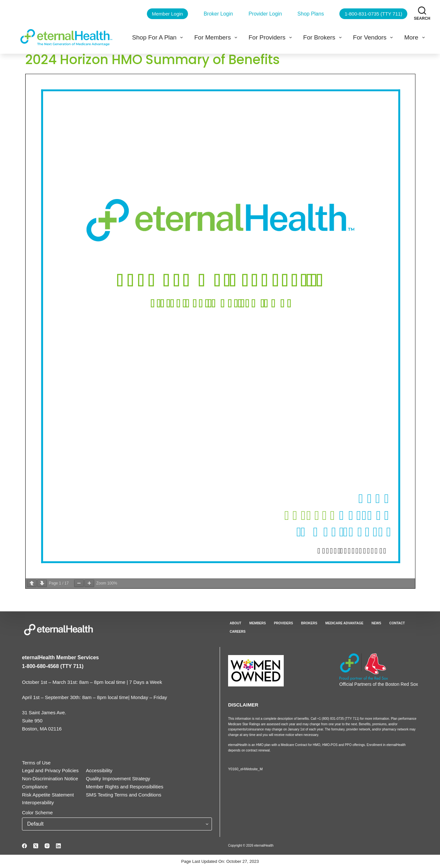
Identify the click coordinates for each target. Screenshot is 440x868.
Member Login (168, 14)
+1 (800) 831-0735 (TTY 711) (339, 719)
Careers (238, 632)
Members (258, 623)
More (416, 38)
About (236, 623)
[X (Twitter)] (36, 846)
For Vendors (374, 38)
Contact (397, 623)
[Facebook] (24, 846)
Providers (284, 623)
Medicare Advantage (345, 623)
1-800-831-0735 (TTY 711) (373, 14)
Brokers (309, 623)
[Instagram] (47, 846)
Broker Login (218, 14)
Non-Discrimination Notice (50, 779)
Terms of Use (36, 763)
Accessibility (99, 770)
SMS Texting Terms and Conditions (124, 795)
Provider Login (265, 14)
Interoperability (38, 802)
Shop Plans (311, 14)
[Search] (422, 13)
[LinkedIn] (58, 846)
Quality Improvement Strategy (118, 779)
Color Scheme (37, 812)
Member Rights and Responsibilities (125, 787)
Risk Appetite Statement (48, 795)
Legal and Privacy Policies (50, 770)
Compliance (35, 787)
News (376, 623)
